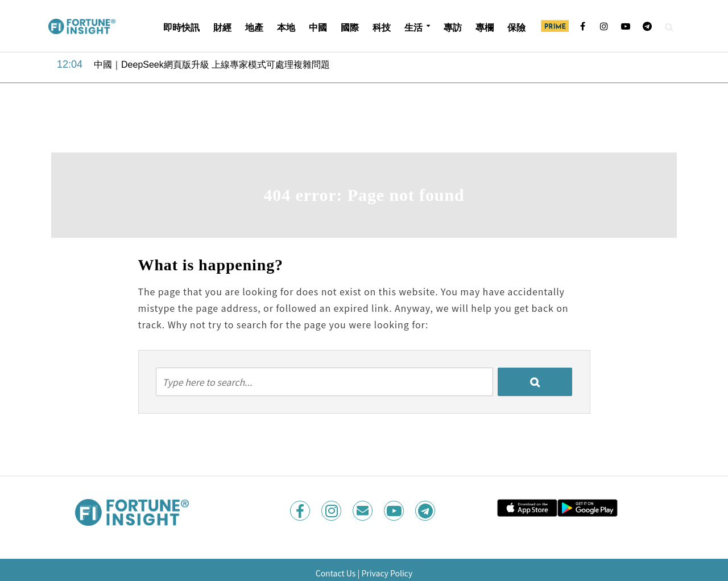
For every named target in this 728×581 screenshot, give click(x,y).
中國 (318, 28)
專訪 (453, 28)
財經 (222, 28)
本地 (286, 28)
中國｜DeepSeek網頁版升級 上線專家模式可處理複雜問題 (212, 65)
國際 (350, 28)
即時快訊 (181, 28)
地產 (254, 28)
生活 (413, 28)
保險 (516, 28)
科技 (382, 28)
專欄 (485, 28)
